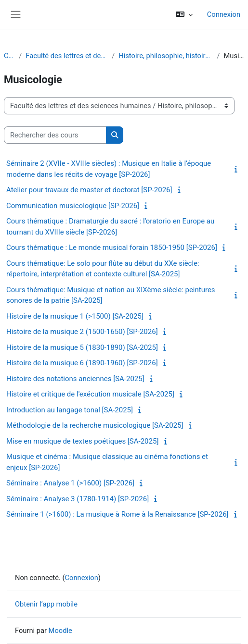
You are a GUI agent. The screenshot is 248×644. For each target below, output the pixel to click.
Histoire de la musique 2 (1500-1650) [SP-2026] (82, 332)
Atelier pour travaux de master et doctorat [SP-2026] (89, 190)
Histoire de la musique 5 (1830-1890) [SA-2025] (82, 347)
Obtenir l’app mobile (46, 604)
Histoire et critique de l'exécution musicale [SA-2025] (90, 394)
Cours (9, 56)
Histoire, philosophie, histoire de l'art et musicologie (166, 56)
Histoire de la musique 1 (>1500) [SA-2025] (75, 316)
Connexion (224, 14)
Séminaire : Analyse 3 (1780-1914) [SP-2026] (78, 499)
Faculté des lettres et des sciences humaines (67, 56)
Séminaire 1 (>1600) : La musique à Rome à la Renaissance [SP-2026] (117, 514)
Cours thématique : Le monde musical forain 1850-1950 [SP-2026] (112, 248)
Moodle (60, 631)
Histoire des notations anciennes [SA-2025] (75, 379)
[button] (184, 14)
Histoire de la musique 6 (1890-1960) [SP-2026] (82, 363)
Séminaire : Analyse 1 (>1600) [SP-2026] (70, 483)
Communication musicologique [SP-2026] (73, 206)
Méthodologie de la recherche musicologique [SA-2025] (95, 425)
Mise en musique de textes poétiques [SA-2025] (82, 441)
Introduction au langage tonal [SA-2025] (70, 410)
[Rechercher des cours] (55, 135)
